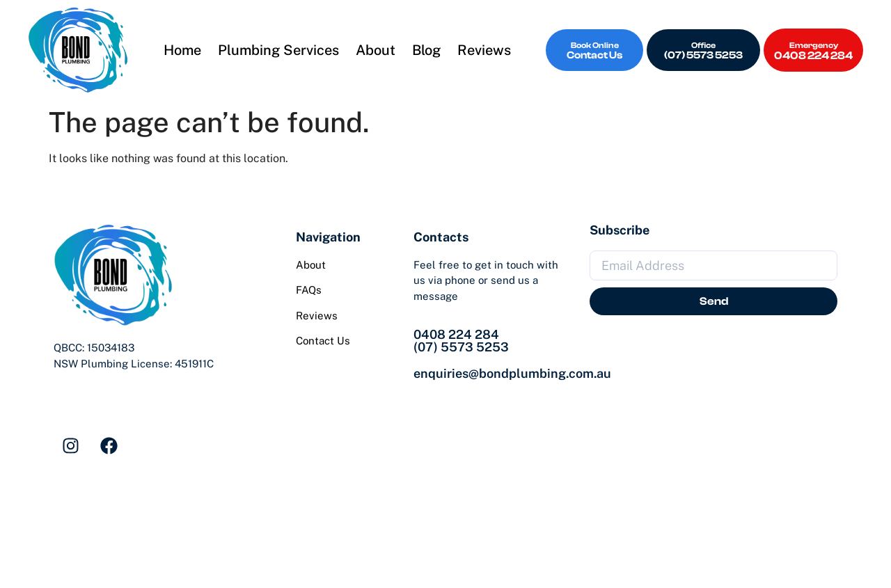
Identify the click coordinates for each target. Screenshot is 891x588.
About (376, 50)
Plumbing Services (278, 50)
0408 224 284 (456, 334)
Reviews (484, 50)
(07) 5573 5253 (461, 347)
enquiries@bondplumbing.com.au (512, 373)
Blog (426, 50)
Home (182, 50)
